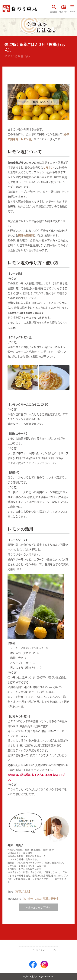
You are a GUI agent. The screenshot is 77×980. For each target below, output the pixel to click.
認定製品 (54, 9)
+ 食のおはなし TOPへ (38, 907)
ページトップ (38, 950)
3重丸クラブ (64, 9)
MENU (72, 9)
